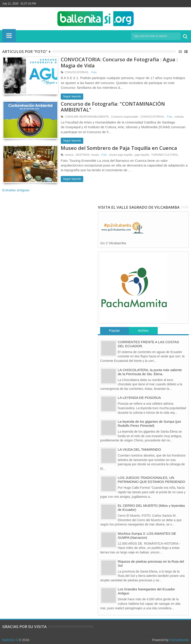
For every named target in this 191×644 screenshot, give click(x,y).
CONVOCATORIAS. (77, 72)
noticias (179, 117)
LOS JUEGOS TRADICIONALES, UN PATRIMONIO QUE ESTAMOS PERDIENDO (152, 480)
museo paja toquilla (121, 155)
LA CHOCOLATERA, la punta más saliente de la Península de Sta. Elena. (150, 372)
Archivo (143, 331)
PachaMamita (179, 640)
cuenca (69, 155)
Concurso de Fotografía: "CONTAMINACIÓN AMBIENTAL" (113, 107)
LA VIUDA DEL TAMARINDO (139, 449)
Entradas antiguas (16, 190)
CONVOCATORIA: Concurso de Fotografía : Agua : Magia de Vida (119, 62)
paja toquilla (142, 155)
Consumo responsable (125, 117)
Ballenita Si (10, 640)
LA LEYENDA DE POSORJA (139, 398)
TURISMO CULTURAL (165, 155)
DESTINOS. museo (88, 155)
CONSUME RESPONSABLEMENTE (87, 117)
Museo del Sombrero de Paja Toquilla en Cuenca (119, 148)
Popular (114, 331)
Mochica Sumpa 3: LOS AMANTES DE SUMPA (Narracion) (147, 536)
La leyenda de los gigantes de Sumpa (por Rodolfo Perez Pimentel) (150, 424)
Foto (94, 72)
